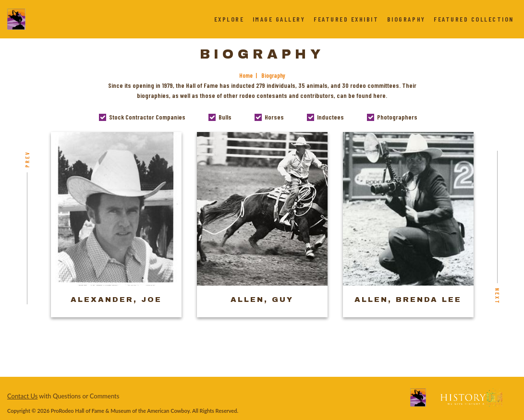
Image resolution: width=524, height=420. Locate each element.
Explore (229, 19)
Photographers (397, 117)
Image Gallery (279, 19)
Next (498, 296)
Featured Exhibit (346, 19)
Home (246, 75)
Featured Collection (474, 19)
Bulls (225, 117)
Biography (406, 19)
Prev (27, 159)
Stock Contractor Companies (147, 117)
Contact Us (22, 396)
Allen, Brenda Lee (408, 300)
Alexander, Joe (116, 300)
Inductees (330, 117)
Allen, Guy (262, 300)
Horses (274, 117)
